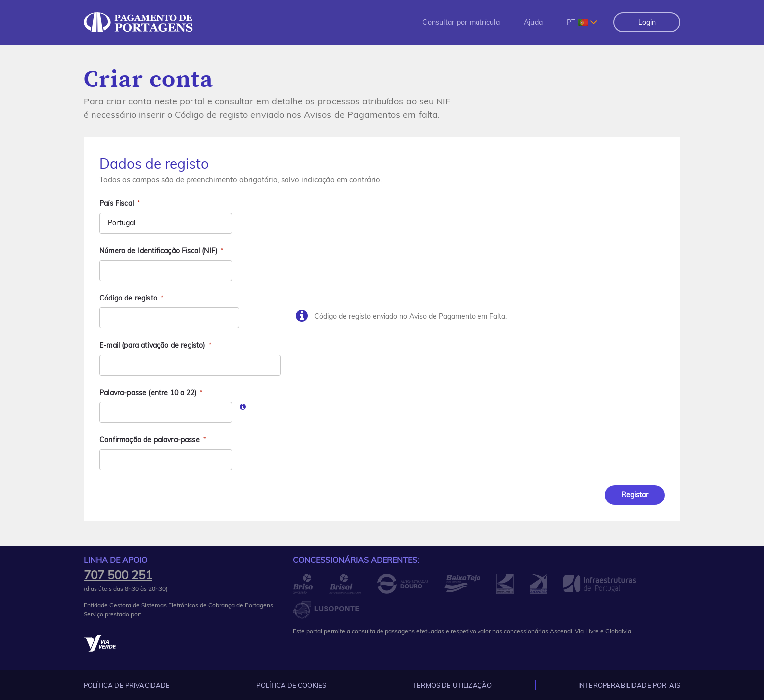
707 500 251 (118, 575)
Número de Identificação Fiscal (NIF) (158, 251)
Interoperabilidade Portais (629, 685)
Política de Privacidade (127, 685)
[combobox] (582, 22)
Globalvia (618, 631)
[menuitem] (461, 22)
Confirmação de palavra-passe (150, 440)
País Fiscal (117, 203)
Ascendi (561, 631)
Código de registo (128, 298)
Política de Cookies (291, 685)
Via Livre (587, 631)
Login (647, 22)
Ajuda (533, 22)
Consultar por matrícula (461, 22)
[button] (461, 22)
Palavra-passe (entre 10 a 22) (148, 393)
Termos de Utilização (452, 685)
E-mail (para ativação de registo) (152, 345)
